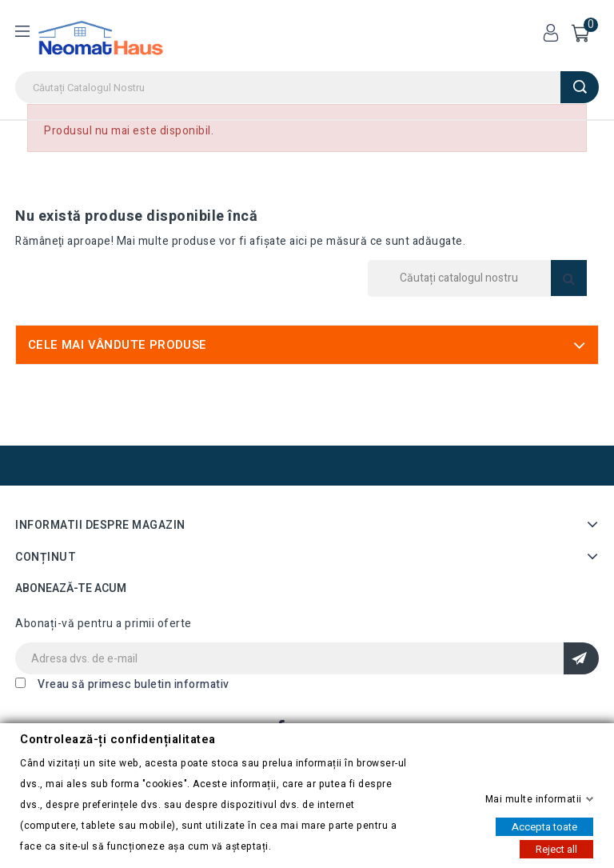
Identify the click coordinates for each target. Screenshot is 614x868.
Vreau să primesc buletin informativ (134, 684)
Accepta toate (544, 826)
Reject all (556, 848)
